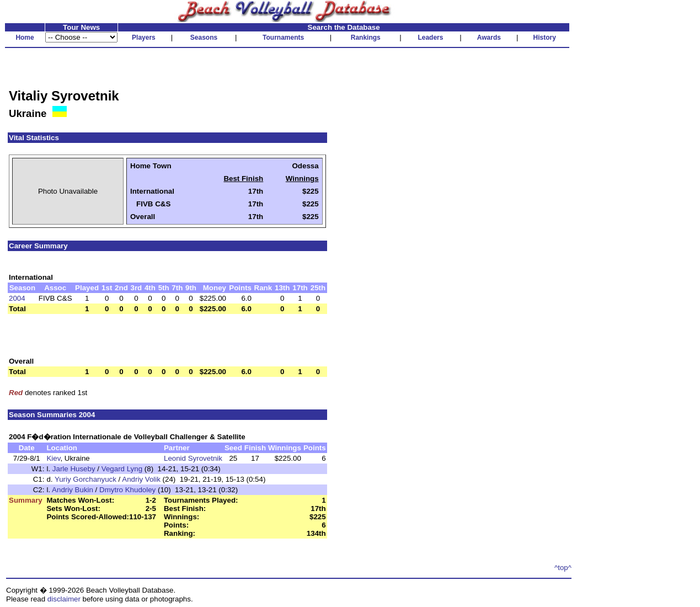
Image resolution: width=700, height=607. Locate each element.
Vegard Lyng (122, 469)
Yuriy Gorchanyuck (86, 479)
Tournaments (283, 38)
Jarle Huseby (74, 469)
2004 (17, 298)
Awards (489, 38)
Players (144, 38)
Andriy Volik (141, 479)
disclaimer (64, 599)
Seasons (204, 38)
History (545, 38)
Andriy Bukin (73, 490)
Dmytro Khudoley (127, 490)
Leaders (430, 38)
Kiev (53, 458)
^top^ (563, 568)
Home (25, 38)
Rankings (366, 38)
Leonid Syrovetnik (193, 458)
